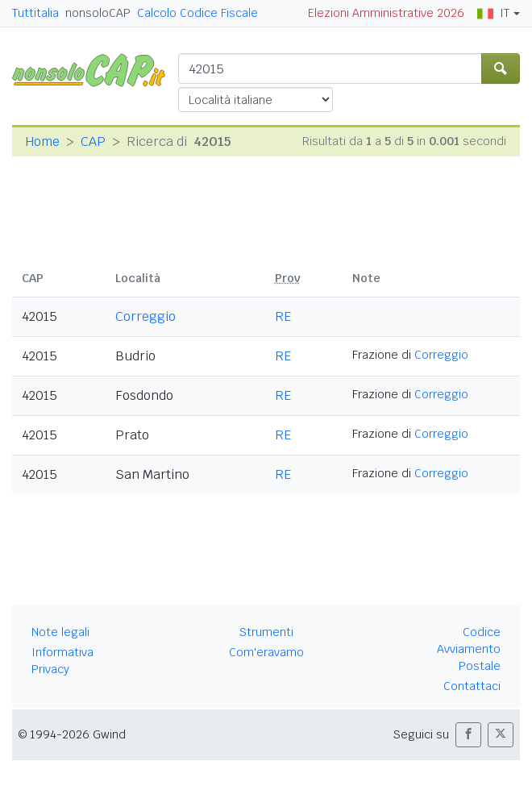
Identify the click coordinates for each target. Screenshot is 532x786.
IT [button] (493, 13)
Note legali (60, 632)
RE (283, 316)
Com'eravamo (266, 652)
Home (42, 141)
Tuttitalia (35, 13)
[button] (468, 735)
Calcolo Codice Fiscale (197, 13)
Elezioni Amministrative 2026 (386, 13)
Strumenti (266, 632)
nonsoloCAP (98, 13)
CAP (93, 141)
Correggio (145, 316)
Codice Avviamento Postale (469, 649)
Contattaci (472, 686)
